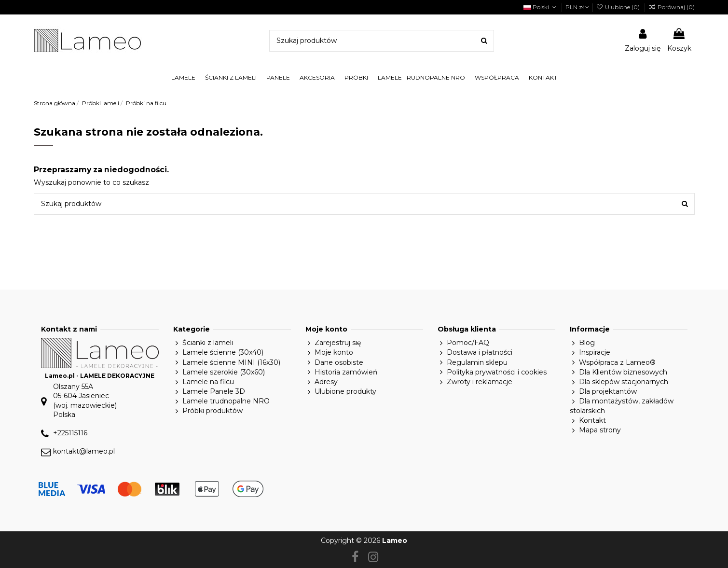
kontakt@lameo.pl (84, 451)
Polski (541, 7)
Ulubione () (619, 7)
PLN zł (577, 7)
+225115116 (70, 433)
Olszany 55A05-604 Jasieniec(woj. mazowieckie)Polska (85, 401)
